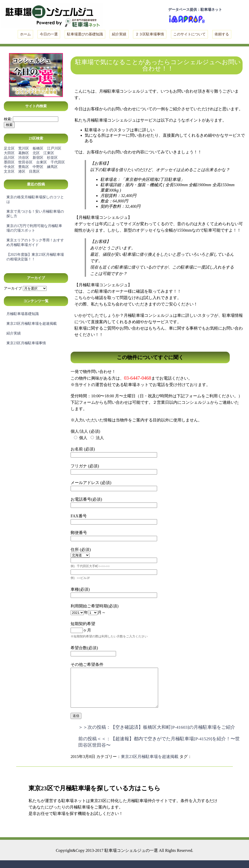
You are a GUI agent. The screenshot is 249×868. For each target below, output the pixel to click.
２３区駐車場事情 (150, 34)
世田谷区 (25, 162)
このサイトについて (189, 34)
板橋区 (38, 148)
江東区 (49, 153)
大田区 (9, 153)
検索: (8, 119)
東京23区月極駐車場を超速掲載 (32, 324)
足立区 (9, 148)
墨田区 (9, 162)
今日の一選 (49, 34)
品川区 (9, 158)
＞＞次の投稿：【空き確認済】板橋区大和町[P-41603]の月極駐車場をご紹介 (157, 735)
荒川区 (24, 148)
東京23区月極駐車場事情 (26, 343)
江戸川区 (54, 148)
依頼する (222, 34)
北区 (36, 153)
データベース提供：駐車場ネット (195, 10)
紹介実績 (119, 34)
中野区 (38, 167)
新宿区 (38, 158)
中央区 (9, 167)
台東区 (42, 162)
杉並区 (52, 158)
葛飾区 (24, 153)
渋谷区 (24, 158)
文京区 (9, 171)
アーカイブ (13, 288)
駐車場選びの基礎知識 (85, 34)
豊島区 (24, 167)
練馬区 (52, 167)
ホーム (25, 34)
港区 (22, 171)
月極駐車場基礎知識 (23, 314)
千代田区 (58, 162)
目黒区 (34, 171)
